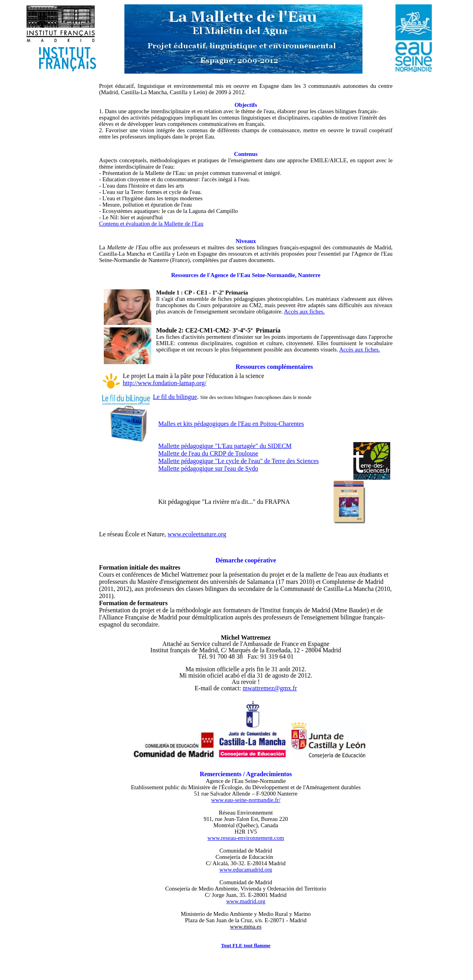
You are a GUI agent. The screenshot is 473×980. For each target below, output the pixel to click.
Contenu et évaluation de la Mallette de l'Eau (151, 224)
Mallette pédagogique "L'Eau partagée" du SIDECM (225, 446)
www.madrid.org (246, 901)
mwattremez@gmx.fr (270, 688)
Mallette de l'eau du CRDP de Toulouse (208, 453)
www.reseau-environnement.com (246, 838)
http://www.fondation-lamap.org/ (165, 383)
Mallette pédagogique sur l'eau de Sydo (208, 468)
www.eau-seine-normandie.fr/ (246, 800)
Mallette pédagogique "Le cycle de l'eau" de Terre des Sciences (239, 461)
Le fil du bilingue (175, 397)
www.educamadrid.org (246, 870)
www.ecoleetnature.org (197, 534)
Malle (231, 424)
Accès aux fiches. (304, 311)
